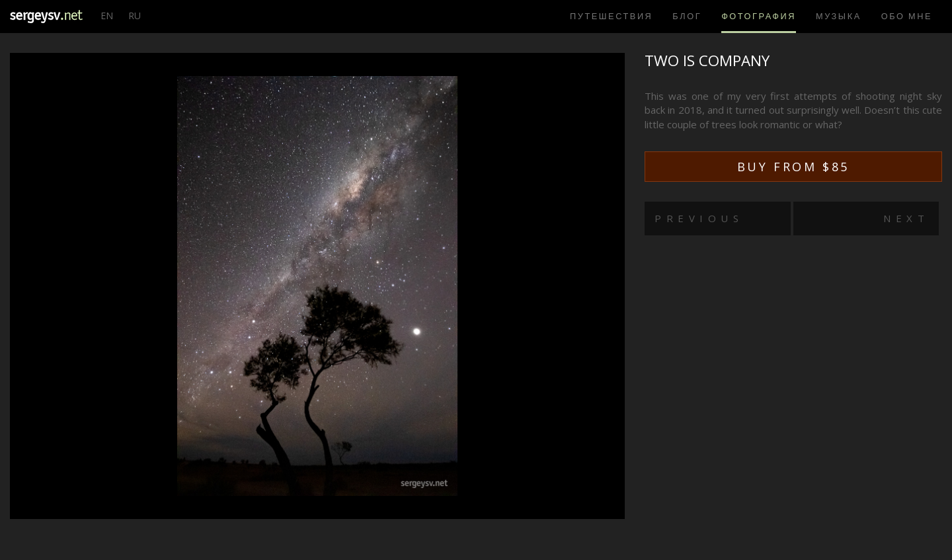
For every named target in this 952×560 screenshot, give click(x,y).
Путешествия (611, 16)
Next (906, 218)
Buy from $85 (793, 167)
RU (135, 16)
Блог (687, 16)
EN (107, 16)
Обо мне (907, 16)
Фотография (759, 16)
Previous (699, 218)
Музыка (839, 16)
